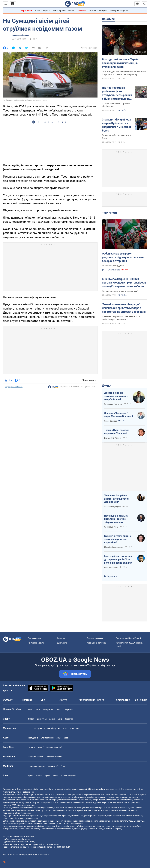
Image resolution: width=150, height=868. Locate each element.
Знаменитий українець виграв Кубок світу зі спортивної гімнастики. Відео (117, 125)
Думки (107, 386)
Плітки (39, 776)
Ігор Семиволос (111, 567)
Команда (61, 638)
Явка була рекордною (113, 266)
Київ (30, 709)
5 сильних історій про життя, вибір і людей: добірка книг (116, 499)
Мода (56, 776)
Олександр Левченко (113, 404)
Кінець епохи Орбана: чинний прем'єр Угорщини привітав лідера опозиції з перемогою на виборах (124, 283)
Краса (48, 776)
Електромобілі (47, 738)
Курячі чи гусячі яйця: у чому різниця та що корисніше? (118, 539)
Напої (41, 747)
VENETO (82, 11)
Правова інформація (96, 638)
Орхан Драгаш (110, 421)
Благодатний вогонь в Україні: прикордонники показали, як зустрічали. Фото (121, 63)
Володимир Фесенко (113, 438)
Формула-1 (70, 719)
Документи (62, 643)
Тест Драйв (33, 738)
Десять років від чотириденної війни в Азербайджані (116, 396)
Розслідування (87, 700)
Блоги (101, 700)
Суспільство (123, 700)
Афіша (31, 776)
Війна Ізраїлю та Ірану (64, 11)
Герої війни (26, 11)
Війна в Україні (42, 11)
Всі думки (110, 576)
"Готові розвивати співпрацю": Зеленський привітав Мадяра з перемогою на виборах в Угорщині (124, 308)
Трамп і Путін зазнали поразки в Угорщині (117, 432)
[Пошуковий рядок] (144, 4)
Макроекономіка (55, 757)
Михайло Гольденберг (114, 547)
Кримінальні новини (21, 35)
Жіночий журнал (68, 776)
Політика (27, 700)
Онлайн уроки (54, 728)
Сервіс (67, 738)
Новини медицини (36, 766)
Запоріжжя (48, 709)
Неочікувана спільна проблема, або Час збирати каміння (116, 519)
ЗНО (72, 728)
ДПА (65, 728)
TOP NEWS (109, 213)
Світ (43, 700)
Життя (63, 700)
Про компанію (34, 638)
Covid (63, 766)
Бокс (60, 719)
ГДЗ (30, 728)
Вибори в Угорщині (120, 11)
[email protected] (38, 847)
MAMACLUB (53, 766)
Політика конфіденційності (128, 638)
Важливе (108, 19)
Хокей (52, 719)
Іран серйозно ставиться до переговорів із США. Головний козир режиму (118, 559)
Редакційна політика (14, 387)
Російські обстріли (98, 11)
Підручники (39, 728)
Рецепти (32, 747)
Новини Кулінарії (54, 747)
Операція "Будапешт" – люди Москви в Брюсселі (118, 415)
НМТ (78, 728)
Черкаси (69, 709)
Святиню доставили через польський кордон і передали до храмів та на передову (124, 73)
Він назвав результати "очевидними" (120, 291)
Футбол (31, 719)
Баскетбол (42, 719)
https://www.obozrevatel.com (102, 789)
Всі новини (141, 700)
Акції (59, 738)
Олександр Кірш (111, 527)
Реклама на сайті (36, 643)
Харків (37, 709)
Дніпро (59, 709)
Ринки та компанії (36, 757)
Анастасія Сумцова (113, 507)
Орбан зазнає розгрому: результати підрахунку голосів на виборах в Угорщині (123, 257)
